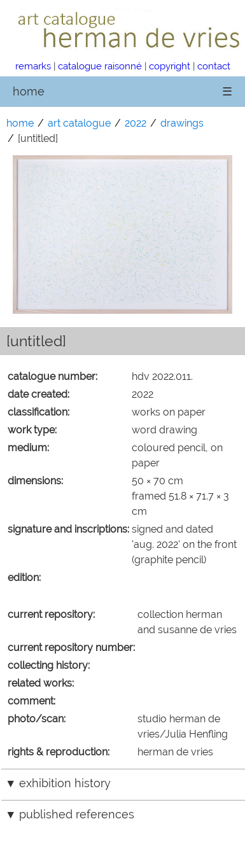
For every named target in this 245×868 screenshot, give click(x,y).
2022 (136, 123)
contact (214, 66)
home (29, 91)
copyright (170, 66)
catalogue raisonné (100, 66)
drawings (182, 123)
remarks (33, 66)
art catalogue (79, 123)
